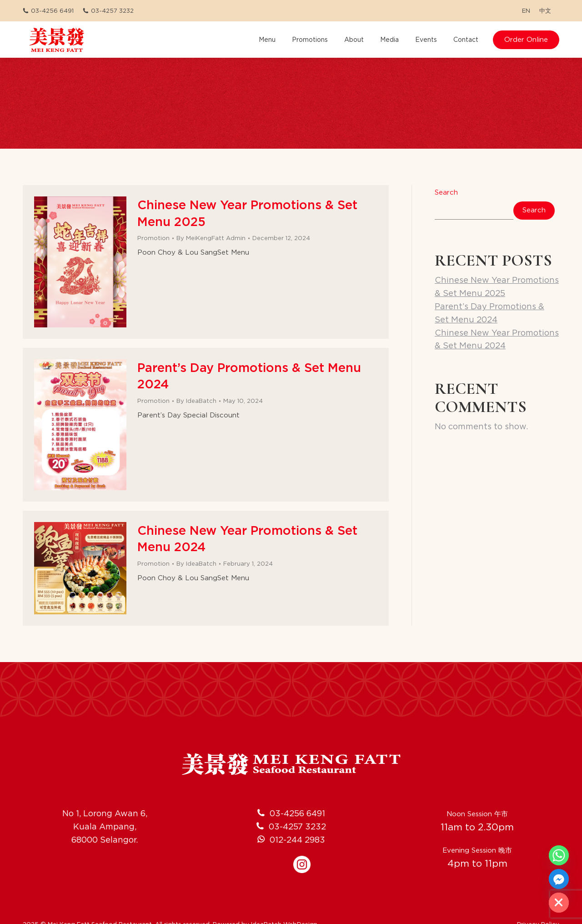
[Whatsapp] (559, 855)
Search (446, 192)
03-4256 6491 (48, 11)
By (211, 238)
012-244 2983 (297, 827)
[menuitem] (526, 11)
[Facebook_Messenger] (559, 879)
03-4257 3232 (108, 11)
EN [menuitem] (526, 11)
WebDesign (300, 912)
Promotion (153, 238)
